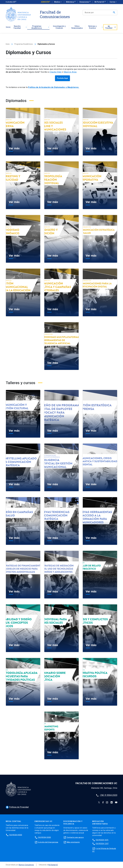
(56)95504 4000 (16, 835)
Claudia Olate (56, 72)
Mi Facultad (111, 27)
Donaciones (84, 2)
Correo (113, 2)
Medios (58, 2)
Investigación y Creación (59, 27)
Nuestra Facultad (20, 27)
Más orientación (73, 842)
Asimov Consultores (26, 865)
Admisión (45, 2)
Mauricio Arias (70, 72)
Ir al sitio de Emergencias (48, 842)
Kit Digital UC (53, 865)
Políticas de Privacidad (17, 807)
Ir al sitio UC (10, 2)
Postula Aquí (62, 78)
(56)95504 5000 (44, 837)
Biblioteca (70, 2)
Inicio (8, 27)
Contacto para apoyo (75, 837)
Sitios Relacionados (77, 27)
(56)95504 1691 (102, 840)
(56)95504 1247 (102, 844)
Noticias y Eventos (96, 27)
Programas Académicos (40, 27)
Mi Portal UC (100, 2)
